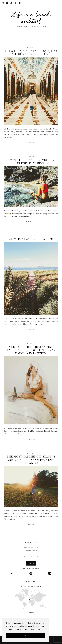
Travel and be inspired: (31, 550)
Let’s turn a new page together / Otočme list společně (31, 52)
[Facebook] (15, 3)
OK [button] (25, 636)
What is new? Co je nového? (31, 239)
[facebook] (31, 575)
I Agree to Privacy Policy (32, 557)
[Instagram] (3, 3)
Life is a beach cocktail (31, 18)
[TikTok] (11, 3)
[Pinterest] (7, 3)
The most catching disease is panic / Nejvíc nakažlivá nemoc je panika (31, 460)
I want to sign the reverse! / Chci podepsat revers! (31, 161)
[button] (59, 3)
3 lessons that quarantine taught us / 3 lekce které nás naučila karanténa (31, 350)
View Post (31, 143)
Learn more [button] (35, 629)
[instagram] (12, 575)
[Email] (20, 3)
